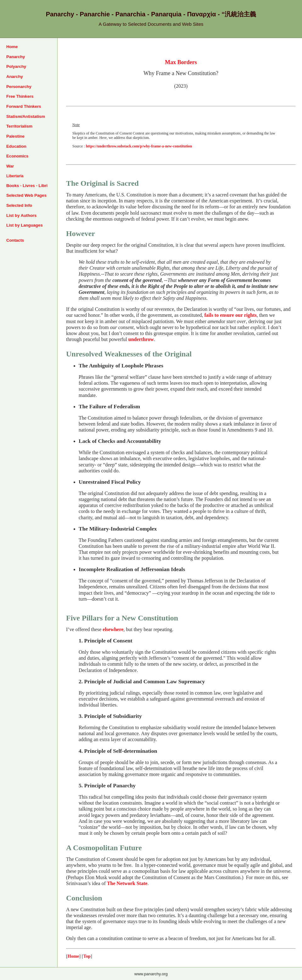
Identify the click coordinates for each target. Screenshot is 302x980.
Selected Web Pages (26, 195)
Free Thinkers (20, 96)
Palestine (15, 136)
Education (16, 146)
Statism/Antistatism (26, 116)
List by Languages (25, 225)
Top (87, 956)
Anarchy (15, 77)
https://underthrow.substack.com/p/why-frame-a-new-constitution (139, 146)
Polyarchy (16, 66)
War (10, 166)
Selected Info (19, 205)
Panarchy (16, 57)
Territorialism (19, 126)
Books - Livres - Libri (27, 186)
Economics (17, 156)
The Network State (127, 883)
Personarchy (19, 87)
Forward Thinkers (24, 106)
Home (12, 47)
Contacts (15, 240)
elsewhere (113, 629)
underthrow (141, 339)
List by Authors (21, 215)
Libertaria (15, 176)
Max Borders (181, 62)
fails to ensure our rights (230, 315)
